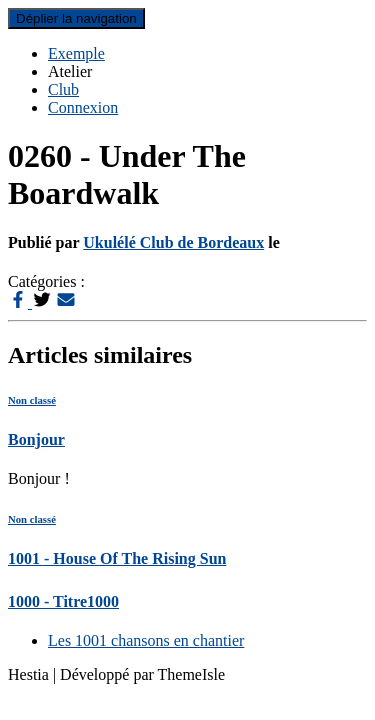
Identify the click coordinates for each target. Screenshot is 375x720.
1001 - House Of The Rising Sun (117, 558)
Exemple (76, 53)
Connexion (83, 107)
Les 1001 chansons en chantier (146, 640)
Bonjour (36, 439)
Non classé (32, 400)
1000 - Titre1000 (63, 601)
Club (63, 89)
